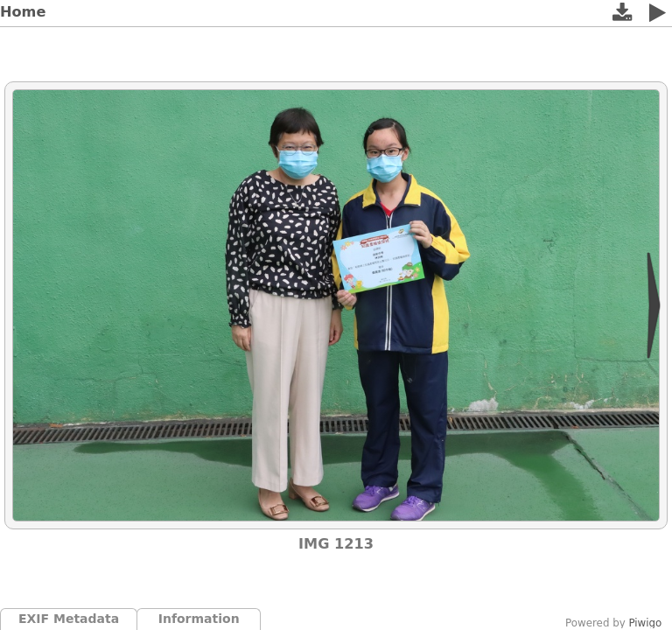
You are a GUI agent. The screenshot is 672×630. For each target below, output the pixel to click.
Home (23, 12)
